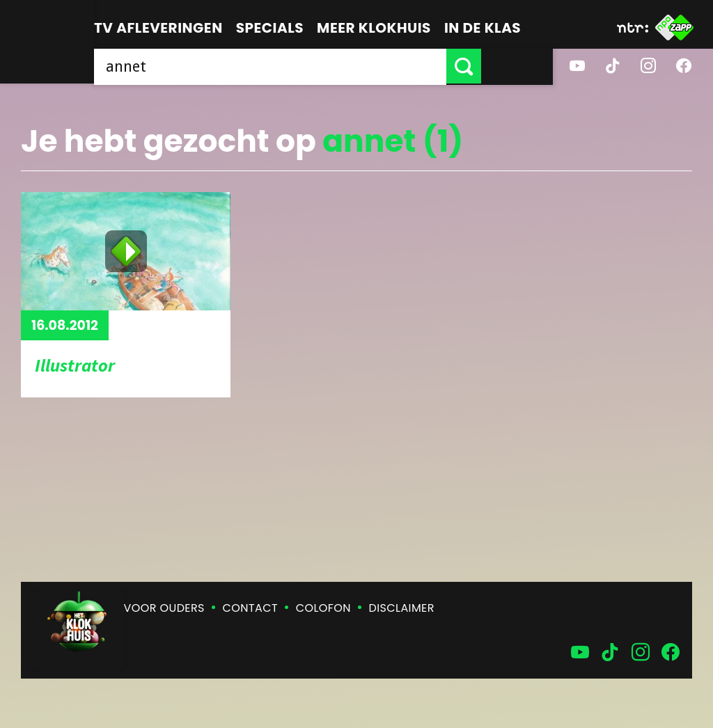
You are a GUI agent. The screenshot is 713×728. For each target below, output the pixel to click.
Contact (250, 608)
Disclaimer (402, 608)
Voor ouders (164, 608)
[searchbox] (306, 66)
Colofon (323, 608)
